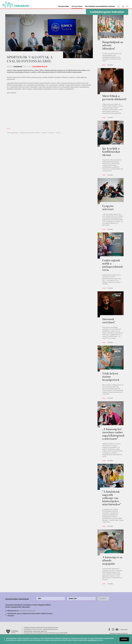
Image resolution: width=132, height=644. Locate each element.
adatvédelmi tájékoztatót (27, 611)
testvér (52, 133)
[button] (119, 6)
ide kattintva (92, 640)
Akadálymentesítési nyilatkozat (119, 633)
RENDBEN (124, 639)
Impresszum (124, 630)
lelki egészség (12, 133)
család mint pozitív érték (30, 133)
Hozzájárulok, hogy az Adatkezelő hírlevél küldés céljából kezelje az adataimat (30, 614)
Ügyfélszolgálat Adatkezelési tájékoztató (35, 631)
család (44, 133)
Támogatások (63, 6)
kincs (58, 133)
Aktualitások (77, 6)
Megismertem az (21, 611)
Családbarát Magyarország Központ (100, 6)
